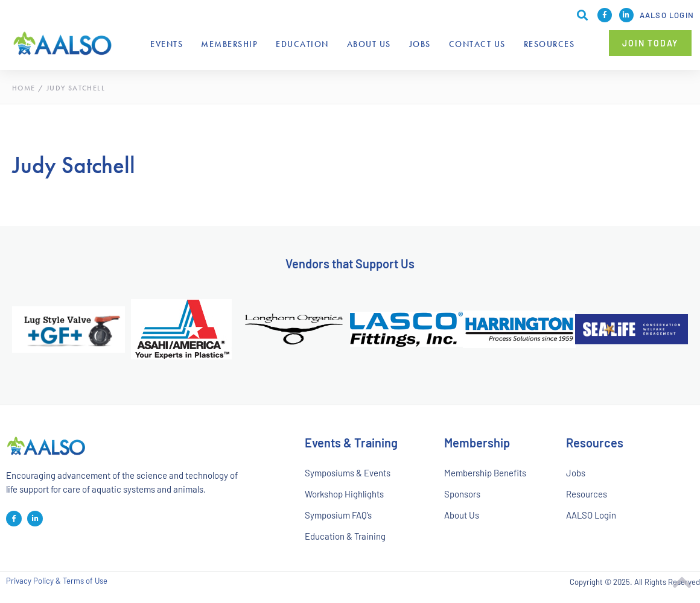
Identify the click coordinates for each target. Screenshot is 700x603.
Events (167, 44)
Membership (229, 44)
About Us (369, 44)
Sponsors (462, 494)
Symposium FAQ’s (339, 516)
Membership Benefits (485, 473)
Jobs (420, 44)
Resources (549, 44)
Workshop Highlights (345, 494)
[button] (650, 43)
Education (302, 44)
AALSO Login (667, 15)
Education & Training (345, 537)
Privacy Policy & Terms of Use (57, 582)
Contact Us (477, 44)
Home (24, 88)
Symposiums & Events (348, 473)
